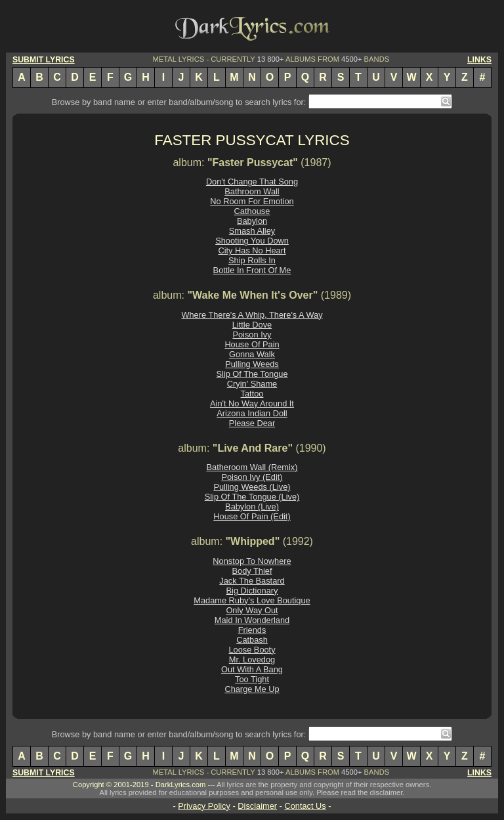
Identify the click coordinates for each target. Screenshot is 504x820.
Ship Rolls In (252, 260)
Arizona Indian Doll (252, 413)
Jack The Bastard (252, 581)
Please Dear (252, 423)
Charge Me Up (252, 689)
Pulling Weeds (252, 364)
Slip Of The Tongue (252, 374)
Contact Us (305, 806)
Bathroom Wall (252, 191)
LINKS (479, 60)
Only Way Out (252, 610)
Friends (252, 630)
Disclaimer (257, 806)
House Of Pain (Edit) (252, 516)
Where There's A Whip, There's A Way (252, 315)
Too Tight (252, 679)
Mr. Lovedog (252, 659)
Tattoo (252, 394)
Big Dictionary (252, 591)
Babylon (252, 221)
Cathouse (252, 211)
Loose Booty (252, 650)
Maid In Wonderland (252, 620)
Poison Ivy (252, 334)
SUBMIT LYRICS (44, 60)
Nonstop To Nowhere (252, 561)
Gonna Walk (252, 354)
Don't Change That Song (252, 182)
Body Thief (252, 571)
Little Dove (252, 325)
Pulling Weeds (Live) (252, 487)
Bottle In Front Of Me (252, 270)
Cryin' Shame (252, 384)
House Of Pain (252, 344)
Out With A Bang (252, 669)
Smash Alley (252, 231)
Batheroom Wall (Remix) (252, 467)
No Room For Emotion (252, 201)
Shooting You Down (252, 241)
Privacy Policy (204, 806)
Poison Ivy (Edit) (252, 477)
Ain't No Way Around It (252, 403)
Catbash (252, 640)
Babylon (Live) (252, 507)
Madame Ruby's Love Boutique (252, 600)
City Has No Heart (252, 250)
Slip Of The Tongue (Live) (252, 497)
